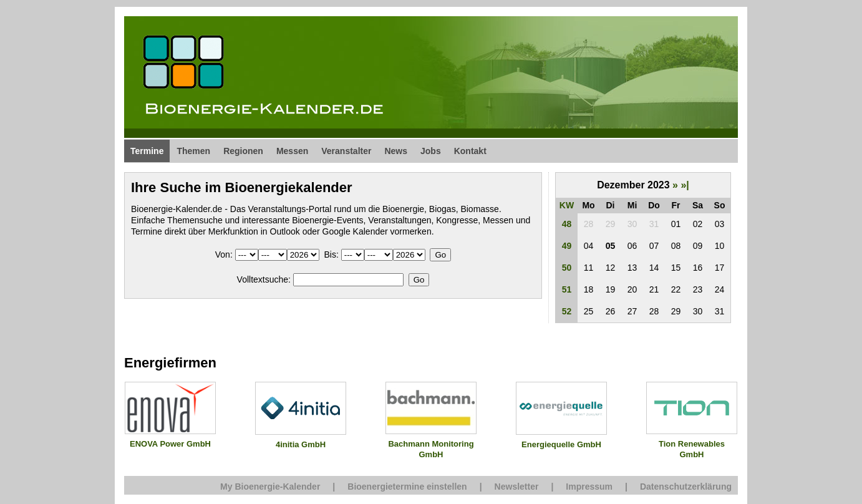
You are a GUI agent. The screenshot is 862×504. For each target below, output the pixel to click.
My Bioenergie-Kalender (270, 487)
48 (567, 224)
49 (567, 246)
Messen (292, 151)
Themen (193, 151)
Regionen (243, 151)
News (396, 151)
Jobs (431, 151)
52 (567, 311)
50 (567, 268)
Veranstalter (346, 151)
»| (685, 185)
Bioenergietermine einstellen (407, 487)
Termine (147, 151)
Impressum (589, 487)
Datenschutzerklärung (686, 487)
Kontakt (470, 151)
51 (567, 289)
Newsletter (517, 487)
